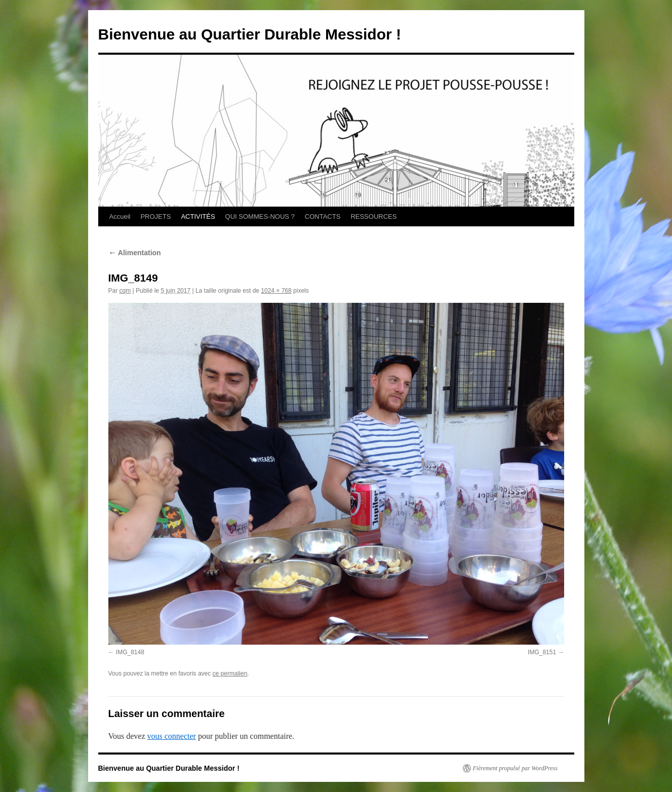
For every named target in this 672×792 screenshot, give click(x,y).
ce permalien (230, 674)
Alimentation (135, 253)
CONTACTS (323, 216)
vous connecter (172, 736)
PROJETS (155, 216)
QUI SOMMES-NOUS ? (260, 216)
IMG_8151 (542, 652)
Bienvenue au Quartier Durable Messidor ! (250, 34)
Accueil (120, 216)
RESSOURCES (373, 216)
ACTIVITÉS (198, 216)
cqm (125, 291)
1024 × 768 (276, 291)
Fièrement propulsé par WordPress (515, 768)
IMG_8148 (130, 652)
